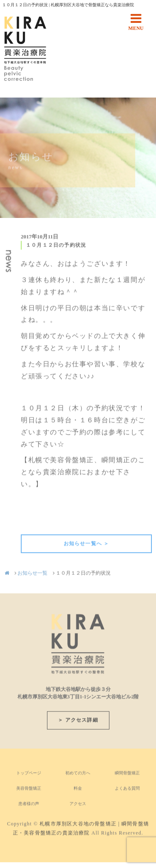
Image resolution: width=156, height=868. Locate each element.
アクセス (78, 806)
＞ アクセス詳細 (78, 722)
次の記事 (138, 522)
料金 (78, 790)
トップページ (29, 775)
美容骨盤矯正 (29, 790)
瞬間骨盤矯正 (127, 775)
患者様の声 (29, 806)
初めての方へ (78, 775)
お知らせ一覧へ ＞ (87, 545)
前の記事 (35, 522)
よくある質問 (127, 790)
